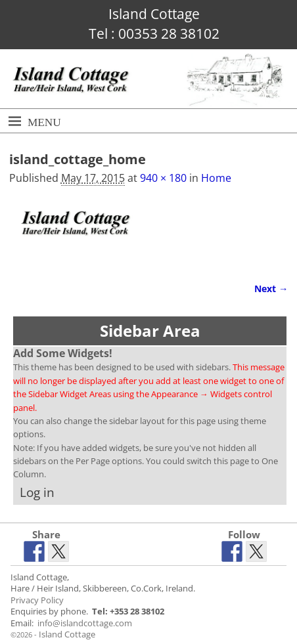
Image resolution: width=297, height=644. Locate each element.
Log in (37, 492)
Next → (271, 289)
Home (216, 178)
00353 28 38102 (169, 33)
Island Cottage (67, 634)
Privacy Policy (37, 600)
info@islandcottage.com (85, 623)
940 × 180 (163, 178)
